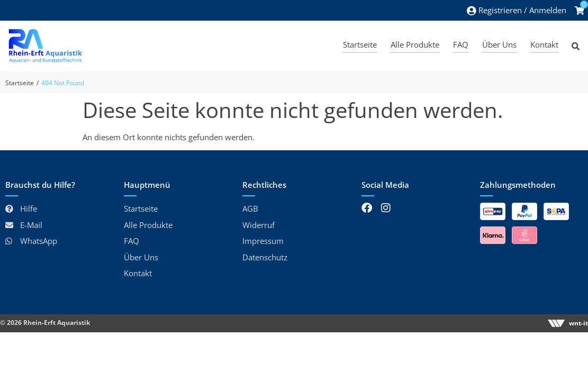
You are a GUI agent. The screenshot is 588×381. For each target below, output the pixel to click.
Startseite (20, 83)
